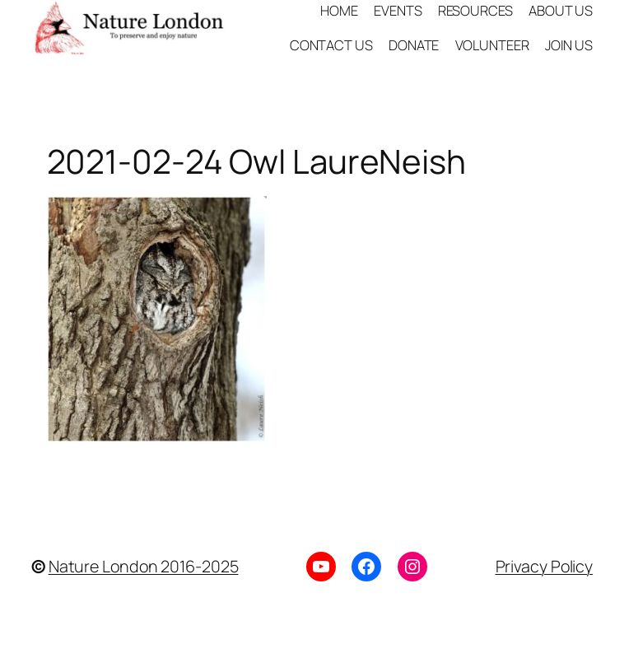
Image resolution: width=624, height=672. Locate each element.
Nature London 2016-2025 (144, 566)
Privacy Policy (545, 566)
